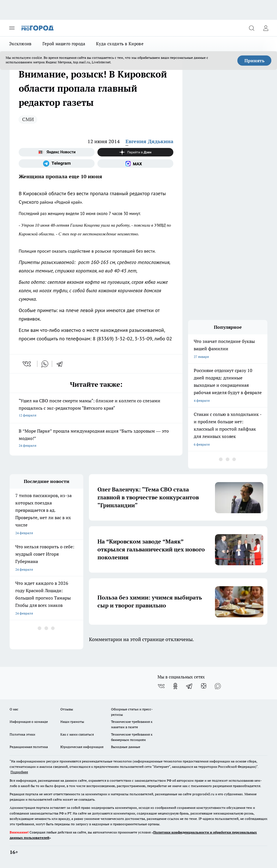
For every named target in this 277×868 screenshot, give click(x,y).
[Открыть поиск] (252, 28)
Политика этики (22, 734)
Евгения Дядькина (149, 141)
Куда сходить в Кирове (120, 44)
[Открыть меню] (12, 28)
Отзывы (67, 709)
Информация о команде (29, 722)
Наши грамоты (72, 722)
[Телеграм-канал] (57, 164)
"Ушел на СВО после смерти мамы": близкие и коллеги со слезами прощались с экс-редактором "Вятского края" (96, 408)
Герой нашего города (64, 44)
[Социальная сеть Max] (135, 164)
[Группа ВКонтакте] (161, 686)
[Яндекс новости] (57, 152)
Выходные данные (126, 747)
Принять (254, 61)
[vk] (27, 364)
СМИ (28, 119)
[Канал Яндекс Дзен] (135, 152)
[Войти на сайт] (266, 28)
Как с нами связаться (77, 734)
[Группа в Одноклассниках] (175, 686)
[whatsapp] (45, 364)
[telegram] (61, 364)
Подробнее (19, 772)
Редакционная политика (29, 747)
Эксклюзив (20, 44)
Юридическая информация (82, 747)
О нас (14, 709)
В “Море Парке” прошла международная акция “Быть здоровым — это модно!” (96, 439)
